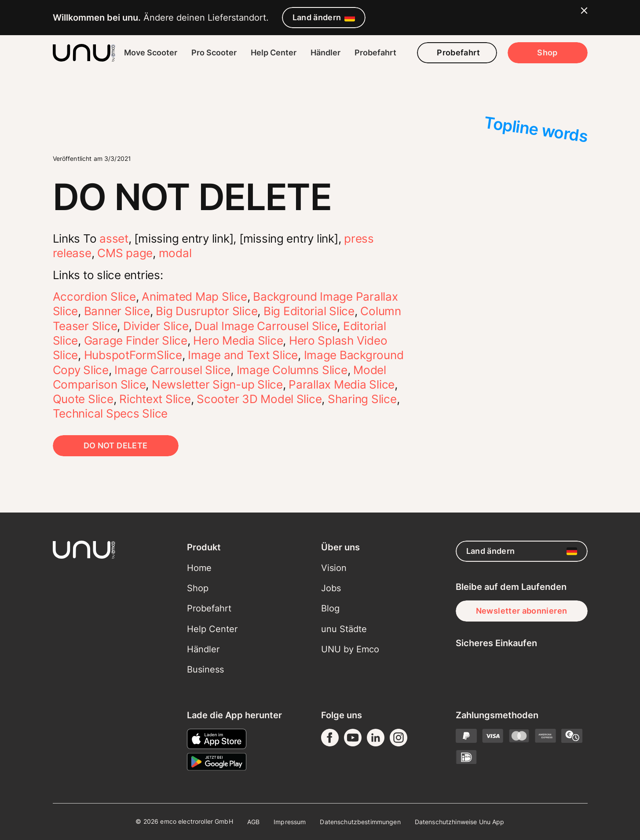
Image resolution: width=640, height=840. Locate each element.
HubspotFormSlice (133, 355)
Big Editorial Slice (309, 311)
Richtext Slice (155, 399)
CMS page (125, 253)
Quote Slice (83, 399)
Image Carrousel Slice (172, 370)
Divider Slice (156, 326)
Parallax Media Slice (342, 384)
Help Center (274, 53)
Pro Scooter (214, 53)
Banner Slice (117, 311)
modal (175, 253)
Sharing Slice (362, 399)
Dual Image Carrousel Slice (266, 326)
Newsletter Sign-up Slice (217, 384)
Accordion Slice (94, 296)
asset (114, 238)
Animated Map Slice (194, 296)
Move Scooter (151, 53)
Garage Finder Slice (136, 340)
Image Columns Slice (292, 370)
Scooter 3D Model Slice (259, 399)
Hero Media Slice (238, 340)
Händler (325, 53)
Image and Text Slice (243, 355)
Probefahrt (375, 53)
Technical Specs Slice (110, 413)
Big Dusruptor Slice (207, 311)
